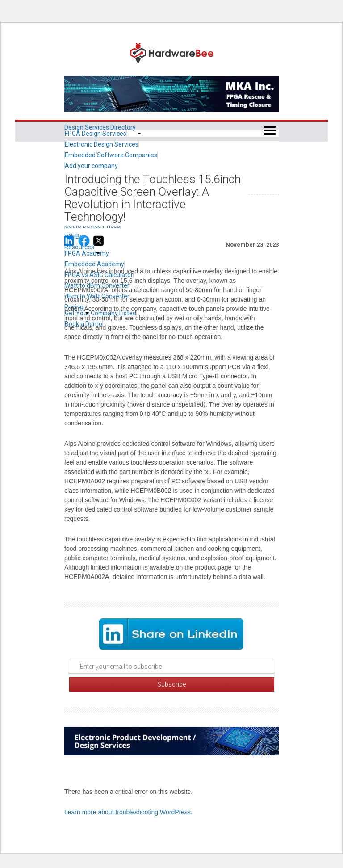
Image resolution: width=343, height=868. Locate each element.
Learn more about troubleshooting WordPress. (128, 812)
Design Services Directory (100, 127)
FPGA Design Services (96, 134)
